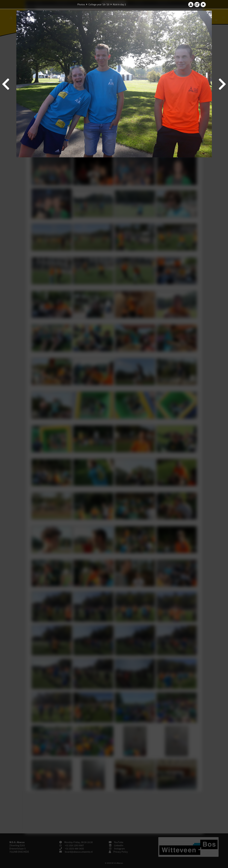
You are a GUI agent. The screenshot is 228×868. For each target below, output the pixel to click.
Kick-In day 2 (119, 4)
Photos (81, 4)
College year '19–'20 (99, 4)
